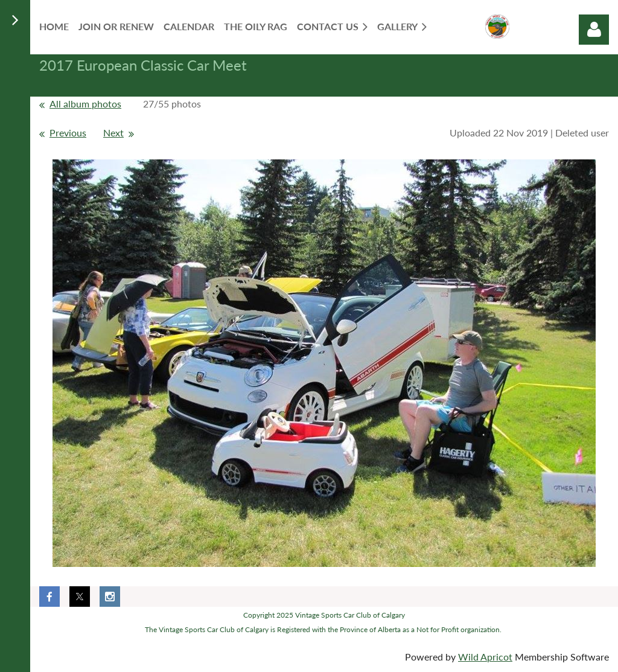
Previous (68, 133)
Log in (594, 30)
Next (113, 133)
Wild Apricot (485, 657)
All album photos (85, 104)
